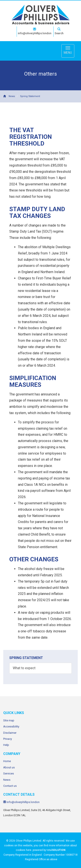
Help (6, 745)
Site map (9, 720)
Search (59, 31)
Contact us (10, 786)
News (12, 96)
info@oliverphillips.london (35, 31)
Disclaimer (10, 733)
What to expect (24, 668)
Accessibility (11, 726)
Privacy (8, 739)
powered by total (49, 850)
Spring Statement (30, 96)
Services (9, 773)
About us (9, 767)
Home (7, 761)
